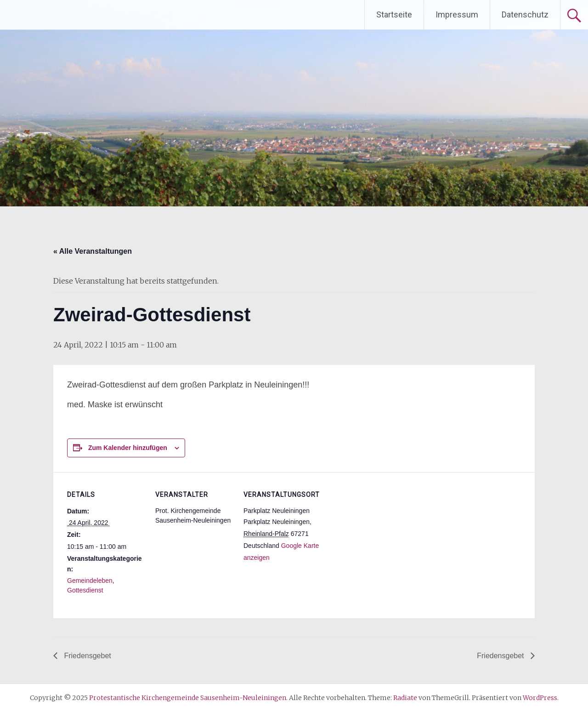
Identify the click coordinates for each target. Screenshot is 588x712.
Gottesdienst (85, 590)
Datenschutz (525, 14)
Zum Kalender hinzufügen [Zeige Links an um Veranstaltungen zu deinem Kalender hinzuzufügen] (128, 448)
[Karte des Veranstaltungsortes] (380, 535)
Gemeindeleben (90, 581)
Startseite (394, 14)
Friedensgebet (87, 656)
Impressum (457, 14)
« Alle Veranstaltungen (93, 251)
